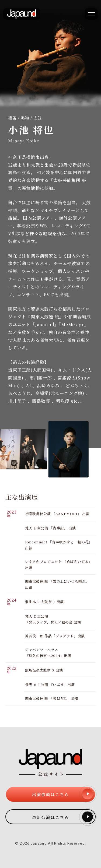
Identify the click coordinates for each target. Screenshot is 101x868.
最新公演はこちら (63, 817)
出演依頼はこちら (63, 794)
